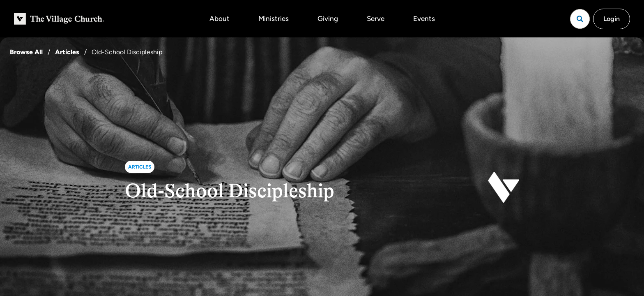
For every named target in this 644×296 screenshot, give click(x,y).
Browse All (26, 52)
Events (424, 18)
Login (612, 19)
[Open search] (580, 19)
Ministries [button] (274, 18)
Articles (67, 52)
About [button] (220, 18)
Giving (328, 18)
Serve (376, 18)
